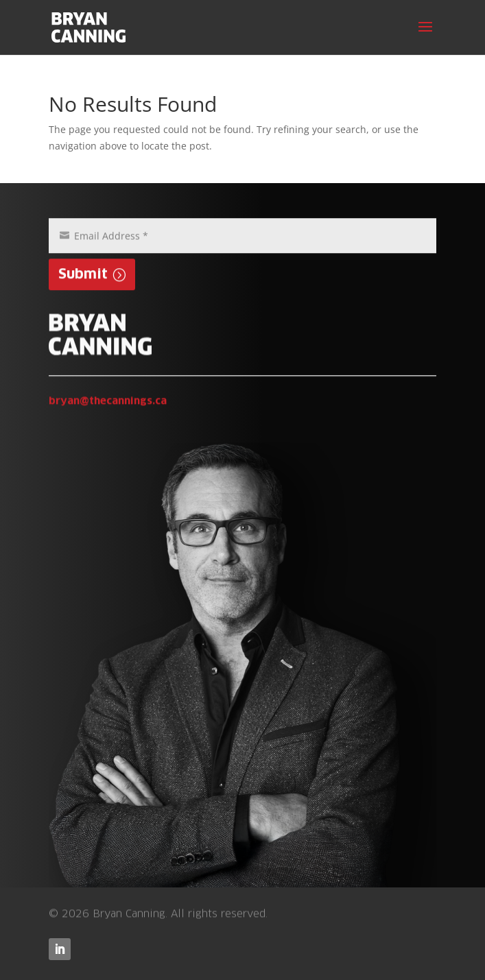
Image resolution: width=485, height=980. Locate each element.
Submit (83, 294)
